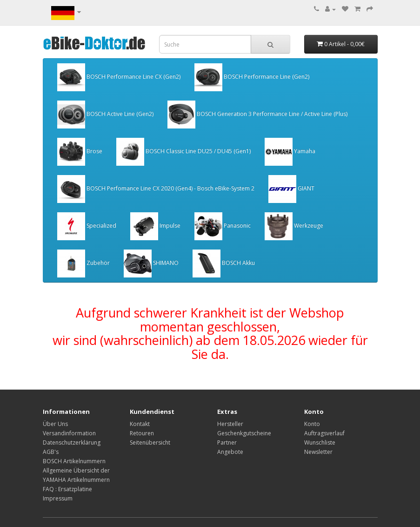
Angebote (230, 452)
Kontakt (140, 424)
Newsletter (318, 452)
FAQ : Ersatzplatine (67, 489)
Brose (80, 152)
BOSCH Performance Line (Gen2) (252, 77)
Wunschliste (320, 443)
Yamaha (290, 152)
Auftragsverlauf (324, 433)
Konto (312, 424)
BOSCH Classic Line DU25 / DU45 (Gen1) (183, 152)
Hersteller (230, 424)
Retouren (142, 433)
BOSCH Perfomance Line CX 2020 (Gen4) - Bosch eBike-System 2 (156, 189)
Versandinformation (69, 433)
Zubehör (83, 263)
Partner (227, 443)
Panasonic (223, 226)
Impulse (155, 226)
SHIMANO (151, 263)
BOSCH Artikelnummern (74, 461)
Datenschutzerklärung (72, 443)
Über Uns (55, 424)
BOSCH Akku (224, 263)
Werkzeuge (294, 226)
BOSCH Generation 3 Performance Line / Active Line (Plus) (257, 115)
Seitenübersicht (150, 443)
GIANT (291, 189)
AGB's (51, 452)
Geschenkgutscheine (244, 433)
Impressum (58, 498)
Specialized (87, 226)
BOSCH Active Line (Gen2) (105, 115)
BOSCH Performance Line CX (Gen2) (119, 77)
